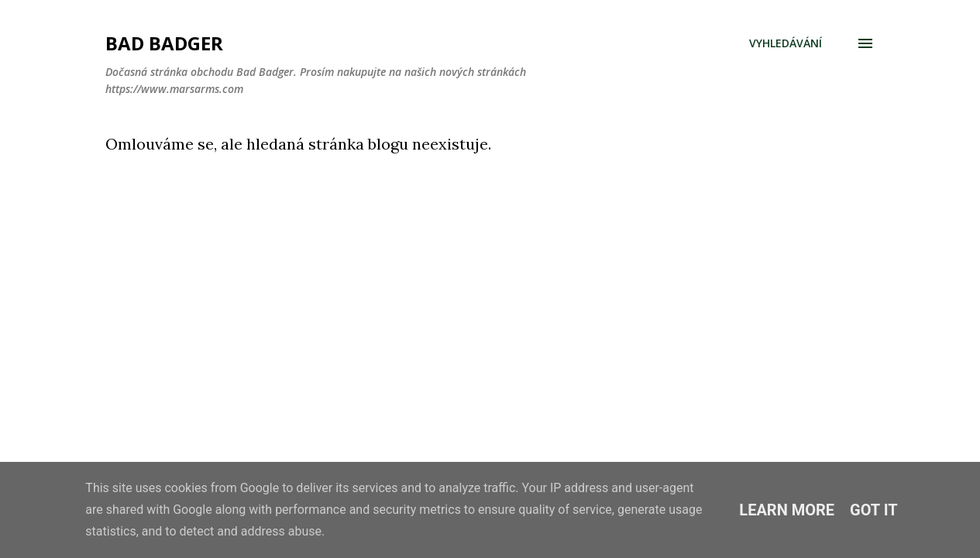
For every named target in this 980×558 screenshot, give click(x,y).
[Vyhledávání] (786, 43)
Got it (874, 510)
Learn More (787, 510)
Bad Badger (164, 43)
